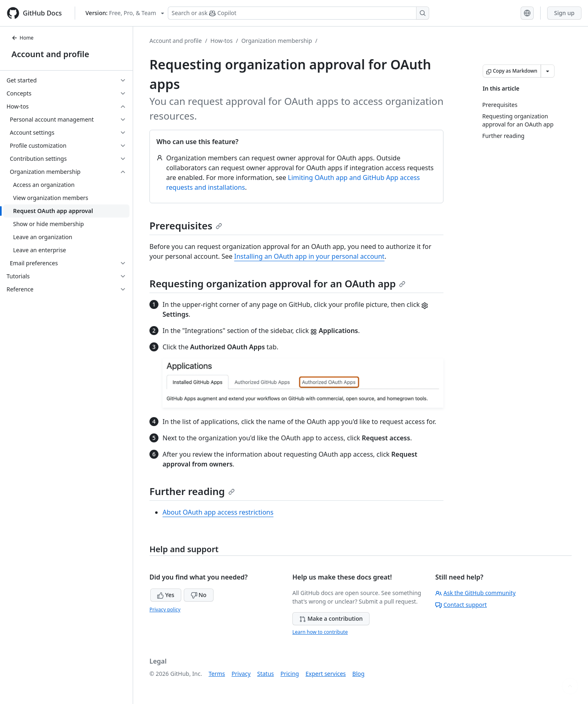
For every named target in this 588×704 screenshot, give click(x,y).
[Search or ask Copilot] (298, 13)
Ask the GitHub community (476, 593)
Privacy (241, 674)
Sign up (564, 13)
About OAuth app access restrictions (218, 512)
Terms (217, 674)
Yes (166, 595)
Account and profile (50, 54)
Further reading (192, 491)
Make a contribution (331, 618)
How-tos (221, 41)
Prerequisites (186, 225)
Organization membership (277, 41)
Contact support (461, 605)
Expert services (326, 674)
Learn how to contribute (320, 632)
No (199, 595)
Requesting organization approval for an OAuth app (277, 283)
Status (266, 674)
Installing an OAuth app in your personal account (309, 256)
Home (22, 38)
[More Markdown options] (548, 71)
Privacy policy (165, 610)
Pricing (290, 674)
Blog (359, 674)
